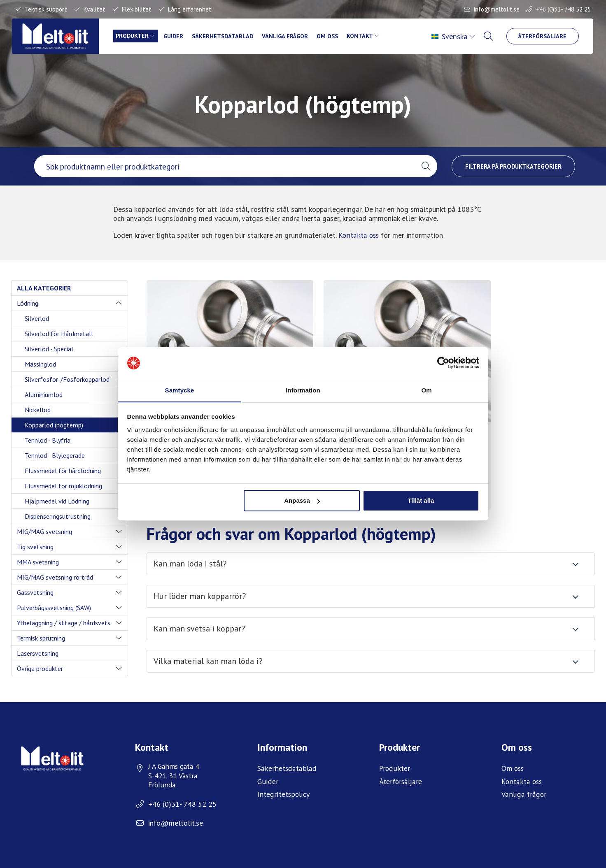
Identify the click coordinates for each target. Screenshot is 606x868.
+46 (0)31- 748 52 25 (563, 9)
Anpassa (302, 501)
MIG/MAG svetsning (44, 531)
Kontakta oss (359, 235)
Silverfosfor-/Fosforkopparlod (67, 379)
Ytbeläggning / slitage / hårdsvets (64, 623)
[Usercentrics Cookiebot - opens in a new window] (443, 363)
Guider (176, 36)
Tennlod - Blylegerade (55, 455)
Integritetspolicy (283, 788)
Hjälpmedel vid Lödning (57, 501)
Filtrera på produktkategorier (513, 166)
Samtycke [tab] (180, 390)
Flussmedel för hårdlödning (63, 471)
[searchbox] (224, 166)
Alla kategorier (44, 288)
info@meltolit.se (496, 9)
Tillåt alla (421, 501)
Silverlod (37, 318)
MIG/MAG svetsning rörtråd (55, 577)
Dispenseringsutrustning (58, 516)
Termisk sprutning (41, 638)
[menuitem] (454, 37)
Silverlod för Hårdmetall (59, 334)
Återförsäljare (543, 36)
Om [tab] (426, 390)
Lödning (28, 303)
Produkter (134, 36)
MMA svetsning (38, 562)
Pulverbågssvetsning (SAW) (54, 608)
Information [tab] (303, 390)
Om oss (332, 36)
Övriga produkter (40, 668)
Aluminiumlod (44, 395)
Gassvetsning (35, 592)
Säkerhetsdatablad (225, 36)
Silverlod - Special (49, 349)
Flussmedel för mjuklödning (63, 486)
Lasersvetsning (38, 653)
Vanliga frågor (289, 36)
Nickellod (38, 410)
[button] (426, 166)
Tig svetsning (35, 547)
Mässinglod (40, 364)
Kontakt (365, 36)
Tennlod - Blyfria (48, 440)
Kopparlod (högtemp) (54, 425)
